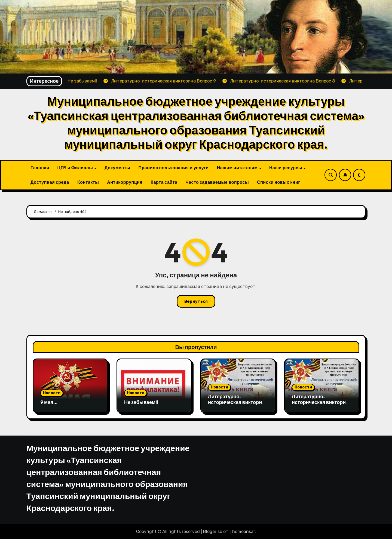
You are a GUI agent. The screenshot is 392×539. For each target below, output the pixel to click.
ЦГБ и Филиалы (76, 168)
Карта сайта (164, 182)
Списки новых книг (278, 182)
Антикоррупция (125, 182)
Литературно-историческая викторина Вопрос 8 (322, 402)
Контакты (88, 182)
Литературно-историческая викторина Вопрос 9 (238, 402)
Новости (52, 393)
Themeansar (242, 532)
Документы (117, 168)
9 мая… (49, 402)
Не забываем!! (141, 402)
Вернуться (196, 301)
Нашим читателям (238, 168)
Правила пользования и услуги (173, 168)
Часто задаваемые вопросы (217, 182)
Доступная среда (50, 182)
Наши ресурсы (286, 168)
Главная (40, 168)
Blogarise (213, 532)
